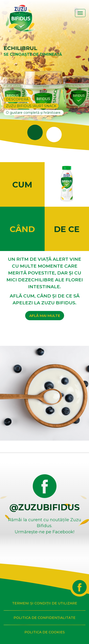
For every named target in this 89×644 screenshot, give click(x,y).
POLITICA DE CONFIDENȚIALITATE (44, 618)
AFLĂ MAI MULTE (45, 316)
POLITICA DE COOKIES (45, 632)
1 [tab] (29, 122)
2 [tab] (48, 124)
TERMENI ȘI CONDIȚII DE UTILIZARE (45, 603)
